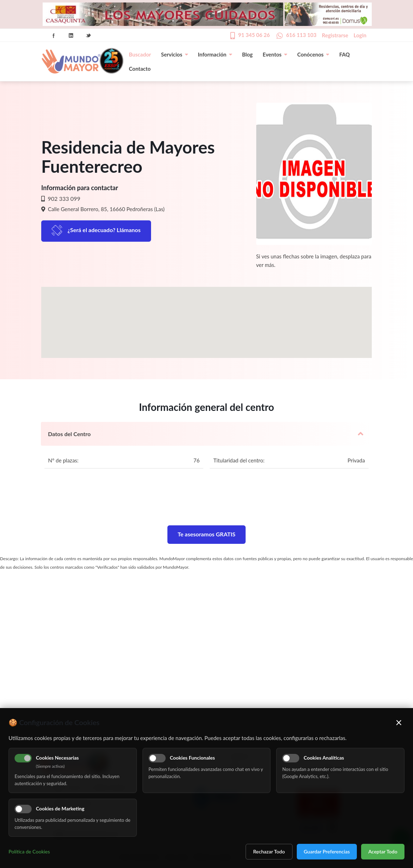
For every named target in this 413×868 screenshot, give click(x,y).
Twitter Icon (88, 36)
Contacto (140, 69)
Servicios (175, 54)
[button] (206, 316)
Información (215, 54)
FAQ (344, 54)
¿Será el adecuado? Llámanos (104, 230)
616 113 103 (301, 35)
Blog (247, 54)
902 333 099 (63, 199)
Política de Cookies (29, 851)
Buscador (140, 54)
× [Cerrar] (399, 722)
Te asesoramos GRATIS (207, 534)
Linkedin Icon (71, 36)
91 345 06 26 (254, 35)
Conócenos (313, 54)
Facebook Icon (54, 36)
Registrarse (335, 35)
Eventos (275, 54)
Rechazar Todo (269, 851)
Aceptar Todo (383, 851)
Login (360, 35)
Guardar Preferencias (327, 851)
